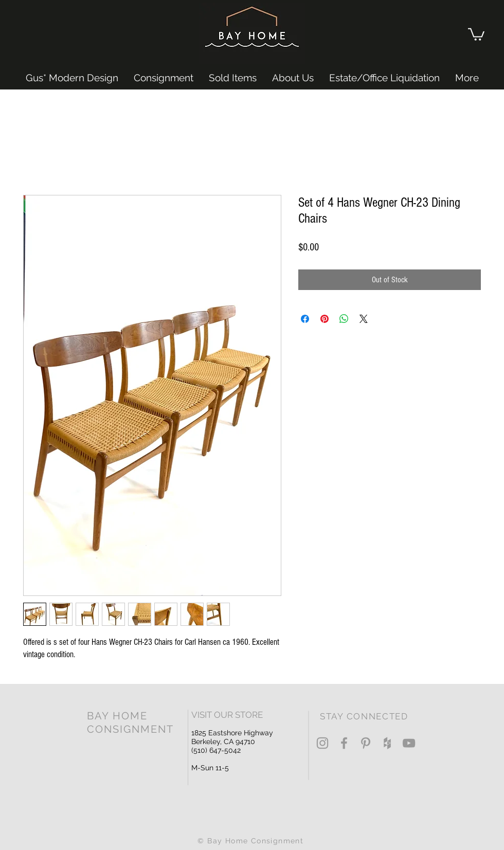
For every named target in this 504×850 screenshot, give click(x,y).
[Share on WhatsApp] (344, 319)
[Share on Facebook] (305, 319)
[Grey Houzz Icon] (387, 743)
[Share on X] (364, 319)
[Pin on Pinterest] (325, 319)
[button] (476, 34)
